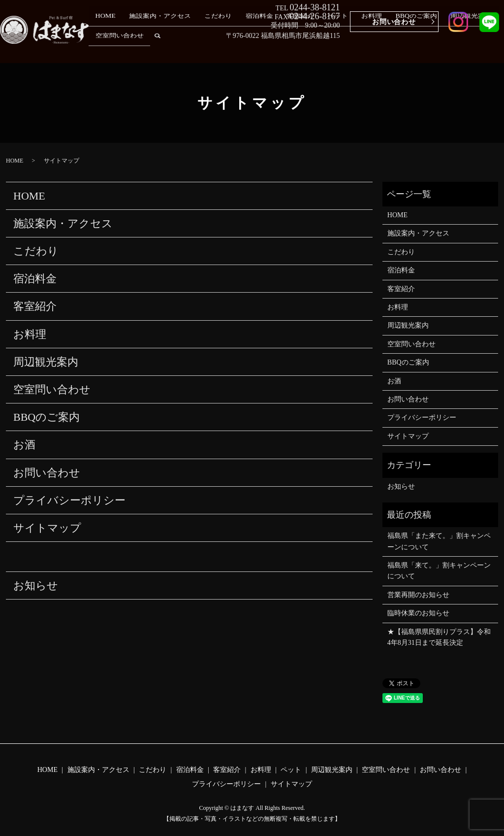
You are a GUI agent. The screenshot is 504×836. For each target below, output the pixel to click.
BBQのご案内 (368, 48)
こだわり (217, 48)
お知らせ (36, 585)
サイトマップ (47, 528)
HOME (122, 48)
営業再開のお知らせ (418, 595)
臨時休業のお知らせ (418, 613)
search (497, 48)
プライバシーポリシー (69, 500)
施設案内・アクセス (168, 48)
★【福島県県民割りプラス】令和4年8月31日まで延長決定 (439, 637)
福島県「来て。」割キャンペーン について (439, 571)
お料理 (333, 48)
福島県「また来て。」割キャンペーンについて (439, 541)
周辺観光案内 (414, 48)
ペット (309, 48)
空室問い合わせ (463, 48)
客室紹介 (280, 48)
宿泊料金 (249, 48)
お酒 (24, 445)
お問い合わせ (394, 22)
